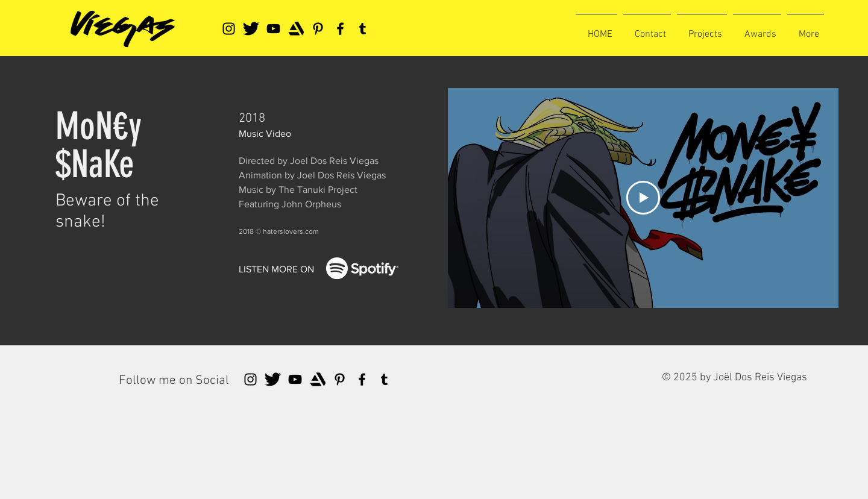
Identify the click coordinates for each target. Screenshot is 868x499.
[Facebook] (340, 29)
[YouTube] (273, 29)
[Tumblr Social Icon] (363, 29)
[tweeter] (251, 29)
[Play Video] (643, 198)
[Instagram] (229, 29)
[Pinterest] (318, 29)
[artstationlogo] (296, 29)
